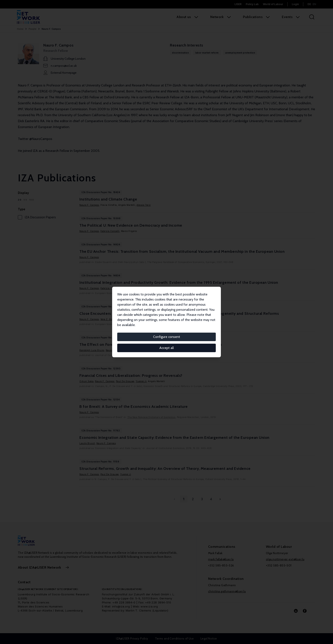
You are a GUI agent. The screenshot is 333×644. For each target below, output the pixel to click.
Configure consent (167, 337)
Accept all (167, 348)
